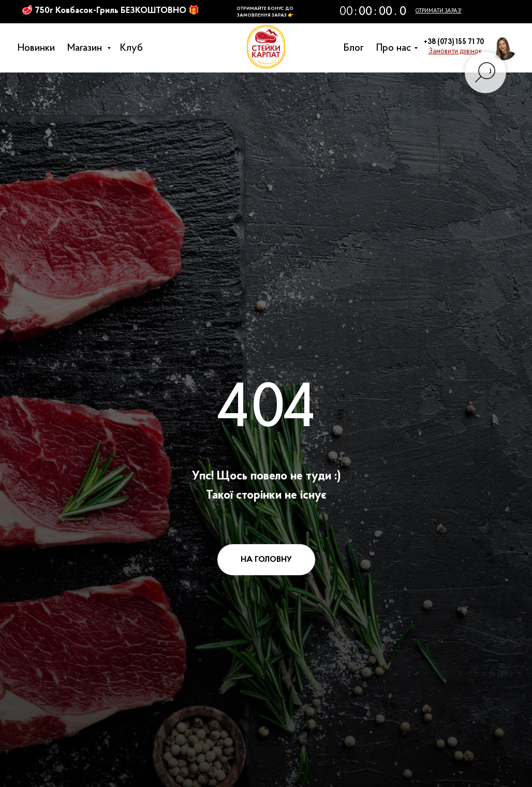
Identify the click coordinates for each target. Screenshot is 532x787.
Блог (356, 48)
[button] (455, 52)
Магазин (88, 48)
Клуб (134, 48)
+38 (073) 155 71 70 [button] (454, 42)
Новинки (39, 48)
